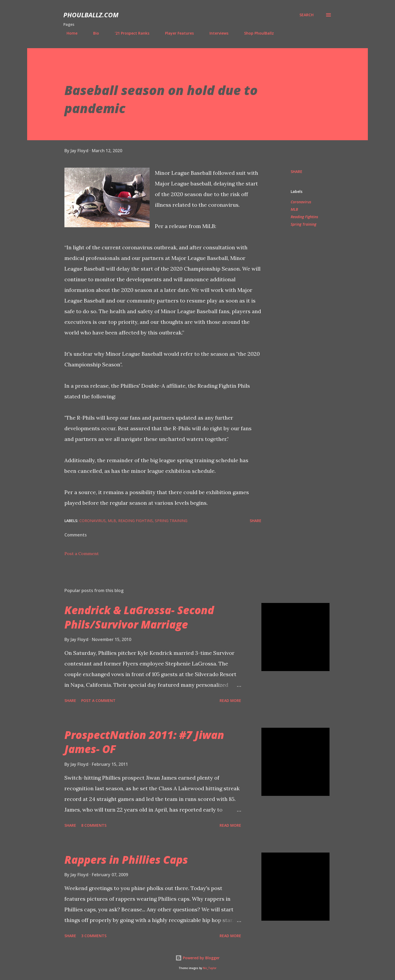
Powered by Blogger (197, 958)
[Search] (306, 15)
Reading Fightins (304, 217)
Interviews (216, 33)
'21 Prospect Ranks (129, 33)
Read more (230, 700)
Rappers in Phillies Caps (126, 860)
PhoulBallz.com (91, 15)
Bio (93, 33)
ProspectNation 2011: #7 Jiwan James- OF (144, 742)
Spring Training (303, 224)
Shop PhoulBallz (256, 33)
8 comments (94, 825)
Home (69, 33)
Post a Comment (82, 553)
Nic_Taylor (210, 968)
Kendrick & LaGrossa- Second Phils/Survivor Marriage (139, 617)
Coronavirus (301, 202)
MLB (294, 209)
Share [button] (297, 171)
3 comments (94, 936)
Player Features (176, 33)
